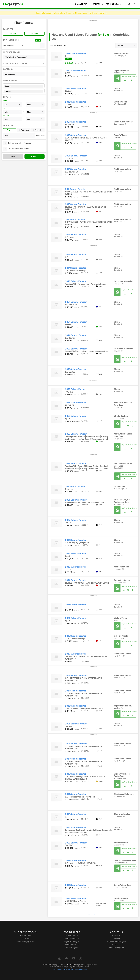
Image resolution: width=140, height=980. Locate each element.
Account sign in (72, 948)
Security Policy (68, 970)
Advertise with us (72, 936)
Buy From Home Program (116, 942)
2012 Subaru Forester (76, 102)
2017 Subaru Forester (76, 169)
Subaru (24, 86)
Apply (35, 156)
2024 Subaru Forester (76, 302)
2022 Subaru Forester (76, 281)
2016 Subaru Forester (76, 636)
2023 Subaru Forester (76, 349)
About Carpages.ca (116, 948)
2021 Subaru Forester (76, 122)
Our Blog (116, 939)
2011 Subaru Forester (75, 189)
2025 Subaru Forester (76, 88)
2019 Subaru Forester (76, 540)
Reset (13, 156)
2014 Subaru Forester (76, 654)
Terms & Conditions (81, 970)
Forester (24, 91)
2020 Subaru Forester (76, 156)
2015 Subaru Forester (76, 54)
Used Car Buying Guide (25, 942)
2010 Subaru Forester (76, 71)
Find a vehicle (25, 936)
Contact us (116, 936)
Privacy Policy (57, 970)
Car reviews (25, 939)
